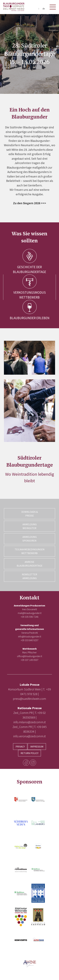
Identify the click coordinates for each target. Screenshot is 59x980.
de (44, 9)
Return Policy (29, 753)
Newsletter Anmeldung (29, 576)
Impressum (37, 747)
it (39, 9)
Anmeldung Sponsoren (30, 539)
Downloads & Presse (30, 514)
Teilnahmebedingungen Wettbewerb (30, 551)
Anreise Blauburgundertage (30, 564)
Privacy (20, 747)
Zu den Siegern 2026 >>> (30, 203)
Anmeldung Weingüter (30, 526)
